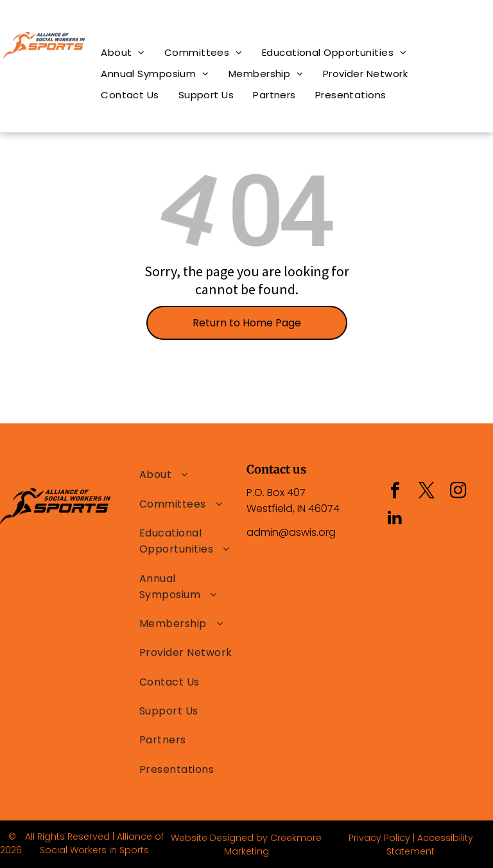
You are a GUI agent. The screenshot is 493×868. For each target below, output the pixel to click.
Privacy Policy (379, 838)
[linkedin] (395, 519)
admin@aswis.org (291, 532)
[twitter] (426, 492)
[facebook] (395, 492)
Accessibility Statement (430, 845)
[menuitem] (123, 52)
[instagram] (458, 492)
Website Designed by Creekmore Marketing (246, 845)
